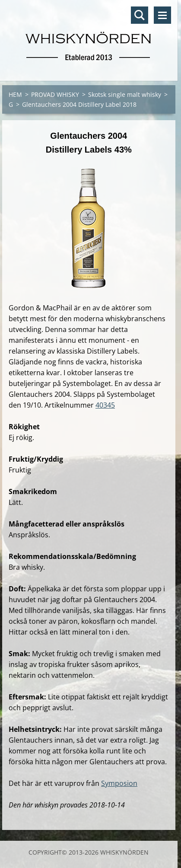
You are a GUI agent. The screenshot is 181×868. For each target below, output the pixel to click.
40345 (105, 405)
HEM (15, 94)
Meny (162, 15)
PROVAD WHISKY (55, 94)
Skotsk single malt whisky (125, 94)
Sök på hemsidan (140, 15)
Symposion (119, 783)
